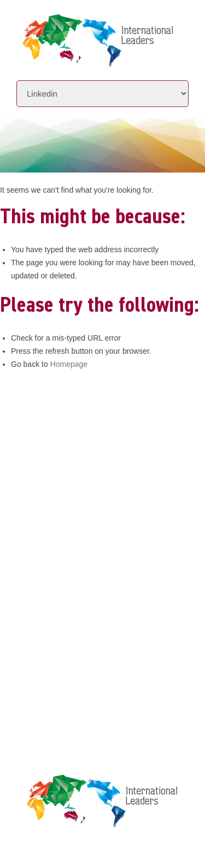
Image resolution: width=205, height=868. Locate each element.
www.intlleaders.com (57, 471)
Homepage (69, 364)
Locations (39, 549)
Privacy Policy (48, 634)
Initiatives (40, 529)
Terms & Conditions (58, 654)
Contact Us (41, 570)
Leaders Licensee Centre (68, 613)
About (30, 508)
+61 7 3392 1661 (72, 440)
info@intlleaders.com (81, 456)
